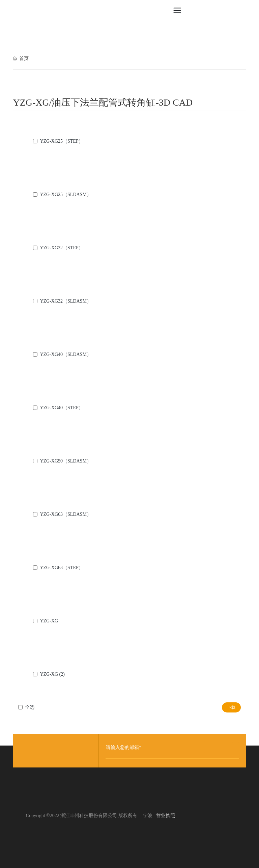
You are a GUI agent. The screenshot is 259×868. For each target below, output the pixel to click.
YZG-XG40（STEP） (61, 408)
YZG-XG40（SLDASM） (65, 354)
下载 (231, 707)
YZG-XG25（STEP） (61, 141)
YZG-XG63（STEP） (61, 568)
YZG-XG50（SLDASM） (65, 461)
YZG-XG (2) (52, 674)
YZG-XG (49, 621)
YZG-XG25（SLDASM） (65, 194)
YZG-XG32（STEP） (61, 248)
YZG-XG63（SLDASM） (65, 514)
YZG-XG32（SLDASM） (65, 301)
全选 (30, 707)
